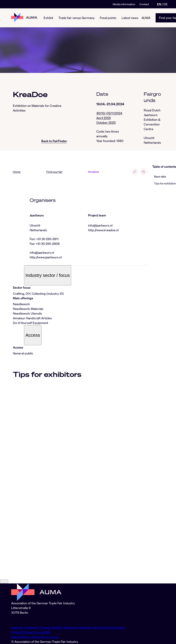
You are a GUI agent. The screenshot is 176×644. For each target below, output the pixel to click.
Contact (144, 4)
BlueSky (58, 627)
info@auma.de (21, 620)
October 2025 (106, 123)
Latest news (130, 18)
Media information (124, 4)
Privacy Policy (31, 637)
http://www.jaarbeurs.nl (46, 257)
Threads (45, 627)
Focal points (108, 18)
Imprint (16, 637)
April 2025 (104, 118)
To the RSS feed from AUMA (31, 632)
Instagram (32, 627)
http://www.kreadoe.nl (103, 230)
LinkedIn (18, 627)
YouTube (99, 627)
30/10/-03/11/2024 (109, 113)
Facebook (86, 627)
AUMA (146, 18)
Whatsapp (71, 627)
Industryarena (115, 627)
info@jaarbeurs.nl (42, 252)
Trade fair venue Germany (76, 18)
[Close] (4, 581)
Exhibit (48, 18)
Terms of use (50, 637)
